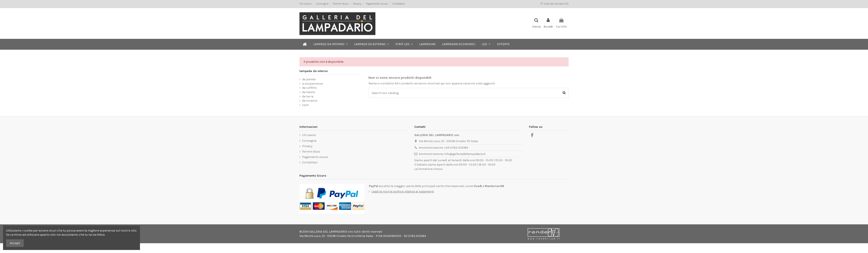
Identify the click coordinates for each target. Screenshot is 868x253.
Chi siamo (306, 4)
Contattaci (399, 4)
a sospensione (312, 84)
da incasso (310, 101)
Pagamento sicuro (377, 4)
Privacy (358, 4)
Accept (15, 243)
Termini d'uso (341, 4)
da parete (309, 79)
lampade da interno (314, 71)
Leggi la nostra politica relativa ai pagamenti (403, 191)
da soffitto (309, 88)
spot (305, 105)
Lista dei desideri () (554, 4)
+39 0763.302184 (456, 148)
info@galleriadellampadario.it (465, 154)
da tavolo (309, 92)
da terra (308, 96)
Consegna (323, 4)
